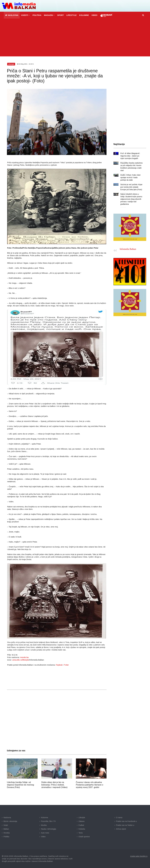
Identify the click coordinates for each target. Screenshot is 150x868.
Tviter (66, 665)
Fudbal (81, 825)
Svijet (6, 825)
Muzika (44, 825)
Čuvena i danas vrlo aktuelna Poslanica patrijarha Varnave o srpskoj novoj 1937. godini (90, 785)
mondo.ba (24, 657)
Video (43, 837)
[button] (25, 15)
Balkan (6, 829)
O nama (119, 817)
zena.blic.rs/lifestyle (21, 660)
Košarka (82, 829)
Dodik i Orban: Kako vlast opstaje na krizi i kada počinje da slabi (130, 177)
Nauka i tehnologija (49, 829)
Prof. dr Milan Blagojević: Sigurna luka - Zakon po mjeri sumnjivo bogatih (130, 156)
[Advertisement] (75, 38)
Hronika (7, 833)
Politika (6, 837)
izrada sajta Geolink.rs (139, 856)
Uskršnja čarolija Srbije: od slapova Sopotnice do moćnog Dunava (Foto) (20, 785)
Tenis (81, 833)
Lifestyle (82, 817)
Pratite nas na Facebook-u (126, 821)
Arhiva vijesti (121, 829)
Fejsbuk (59, 665)
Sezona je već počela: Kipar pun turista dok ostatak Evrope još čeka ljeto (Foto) (131, 187)
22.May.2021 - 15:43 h (26, 64)
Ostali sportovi (84, 837)
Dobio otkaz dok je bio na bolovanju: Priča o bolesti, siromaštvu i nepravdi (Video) (54, 785)
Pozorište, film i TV (48, 821)
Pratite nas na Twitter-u (125, 825)
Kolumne (45, 817)
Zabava (81, 821)
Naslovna (7, 817)
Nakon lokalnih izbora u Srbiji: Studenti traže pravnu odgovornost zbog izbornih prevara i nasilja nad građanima (131, 199)
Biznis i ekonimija (10, 821)
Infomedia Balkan (128, 249)
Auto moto (45, 833)
